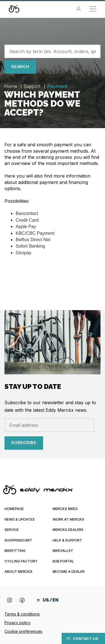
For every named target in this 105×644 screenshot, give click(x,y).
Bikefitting (15, 551)
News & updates (20, 519)
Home (11, 86)
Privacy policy (17, 623)
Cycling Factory (21, 561)
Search (20, 67)
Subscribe (24, 443)
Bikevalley (63, 551)
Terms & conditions (22, 614)
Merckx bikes (65, 509)
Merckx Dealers (68, 530)
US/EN (48, 600)
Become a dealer (69, 572)
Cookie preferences (23, 631)
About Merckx (18, 572)
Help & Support (67, 540)
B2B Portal (63, 561)
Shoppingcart (18, 540)
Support (33, 86)
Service (12, 530)
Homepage (14, 509)
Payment (58, 86)
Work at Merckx (68, 519)
